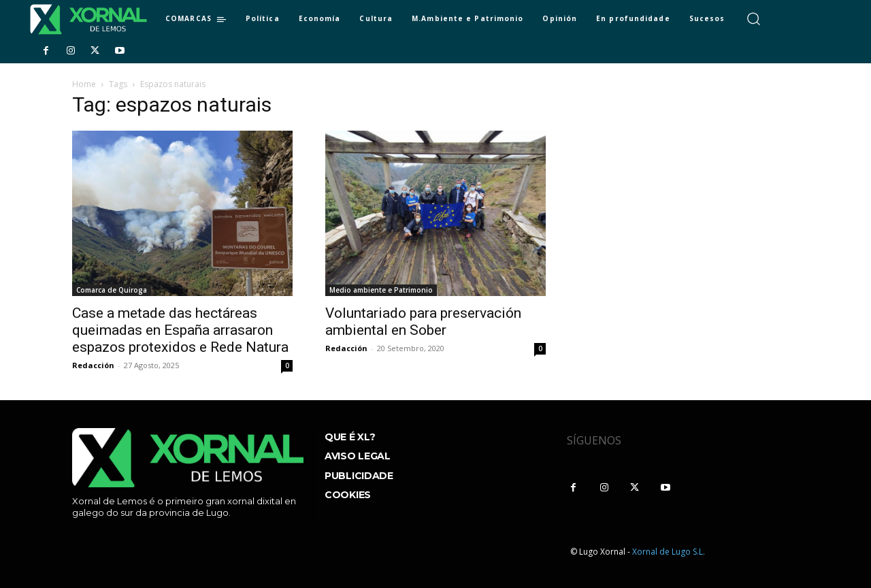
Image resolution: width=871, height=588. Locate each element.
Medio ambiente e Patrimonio (381, 290)
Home (84, 84)
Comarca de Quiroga (112, 290)
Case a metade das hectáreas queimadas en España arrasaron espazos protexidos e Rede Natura (180, 330)
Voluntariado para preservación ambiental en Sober (423, 322)
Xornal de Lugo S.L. (669, 552)
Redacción (93, 365)
